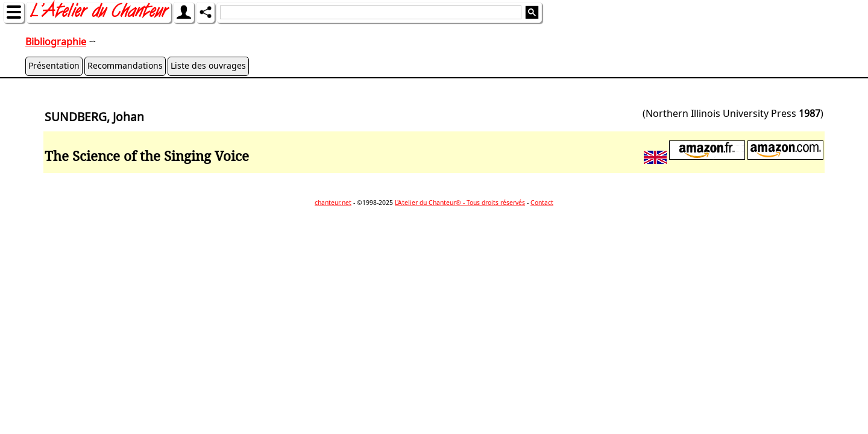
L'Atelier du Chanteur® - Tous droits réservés (460, 203)
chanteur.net (333, 203)
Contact (542, 203)
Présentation (54, 65)
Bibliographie (56, 42)
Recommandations (125, 65)
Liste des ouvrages (208, 65)
